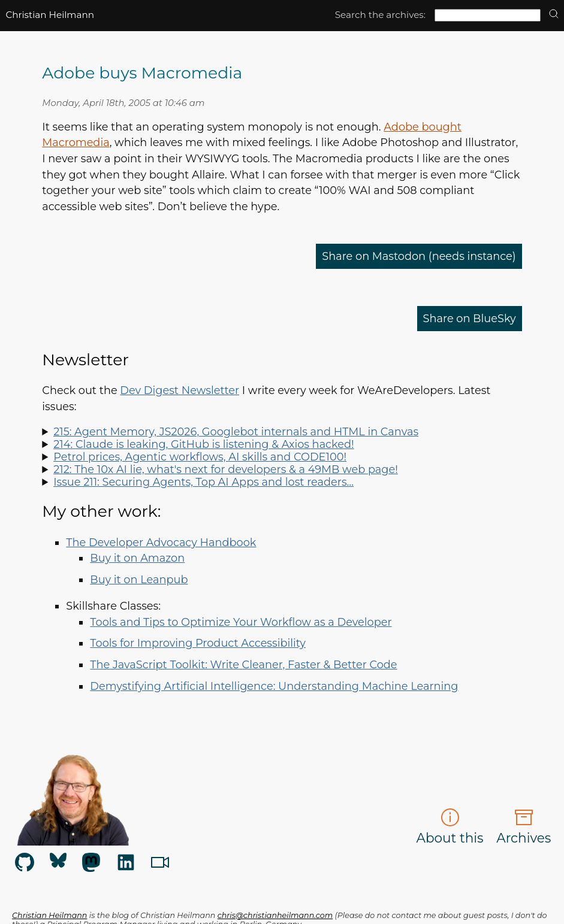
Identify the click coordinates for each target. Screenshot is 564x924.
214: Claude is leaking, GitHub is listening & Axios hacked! (203, 444)
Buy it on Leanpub (139, 579)
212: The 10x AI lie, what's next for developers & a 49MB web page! (226, 469)
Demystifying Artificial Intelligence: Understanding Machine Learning (274, 686)
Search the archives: (380, 15)
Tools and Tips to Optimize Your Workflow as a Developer (241, 622)
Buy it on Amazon (137, 558)
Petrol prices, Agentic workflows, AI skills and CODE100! (200, 457)
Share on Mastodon (419, 256)
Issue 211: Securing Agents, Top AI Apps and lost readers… (203, 482)
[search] (554, 15)
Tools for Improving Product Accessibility (198, 643)
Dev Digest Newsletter (180, 390)
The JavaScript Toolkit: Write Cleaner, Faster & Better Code (243, 664)
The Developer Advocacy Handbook (161, 542)
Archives (524, 827)
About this (450, 827)
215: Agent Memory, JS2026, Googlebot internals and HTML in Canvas (236, 431)
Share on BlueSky (470, 318)
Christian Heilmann (50, 15)
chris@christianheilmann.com (275, 915)
